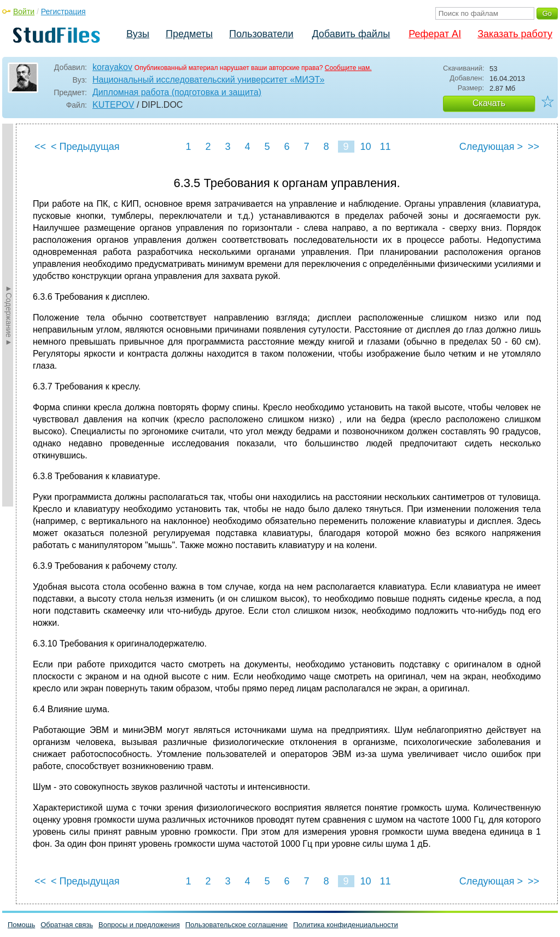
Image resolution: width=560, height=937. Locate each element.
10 (365, 147)
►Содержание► (9, 315)
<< (40, 147)
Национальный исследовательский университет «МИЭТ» (208, 80)
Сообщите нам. (348, 68)
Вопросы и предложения (139, 925)
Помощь (21, 925)
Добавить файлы (351, 34)
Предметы (189, 34)
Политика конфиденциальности (346, 925)
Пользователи (261, 34)
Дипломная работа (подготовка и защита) (177, 92)
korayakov (112, 67)
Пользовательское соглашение (237, 925)
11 (385, 147)
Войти (24, 11)
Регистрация (63, 11)
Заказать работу (515, 34)
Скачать (489, 103)
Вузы (138, 34)
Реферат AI (435, 34)
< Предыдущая (85, 147)
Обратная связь (67, 925)
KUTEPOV (113, 105)
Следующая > (491, 147)
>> (533, 147)
